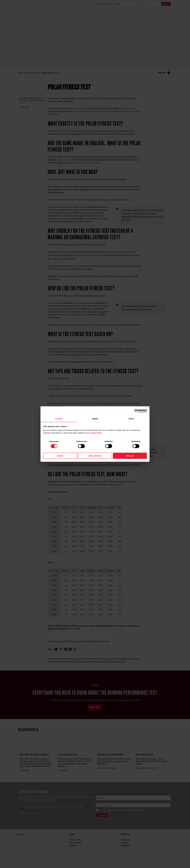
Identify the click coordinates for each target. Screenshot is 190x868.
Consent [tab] (59, 419)
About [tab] (131, 419)
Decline (60, 456)
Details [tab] (95, 419)
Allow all (130, 456)
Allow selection (95, 456)
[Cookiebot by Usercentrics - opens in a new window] (136, 411)
